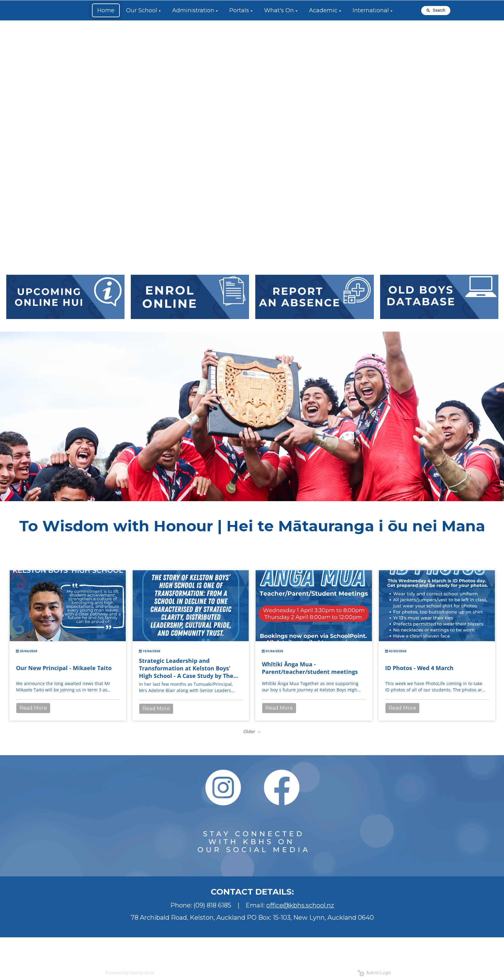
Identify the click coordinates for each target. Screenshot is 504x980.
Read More (33, 708)
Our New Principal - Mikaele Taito (64, 668)
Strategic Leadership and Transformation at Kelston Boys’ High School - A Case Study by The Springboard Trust (186, 668)
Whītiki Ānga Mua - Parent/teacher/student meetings (310, 668)
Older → (252, 731)
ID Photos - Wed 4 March (419, 668)
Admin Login (374, 973)
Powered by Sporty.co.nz (130, 973)
